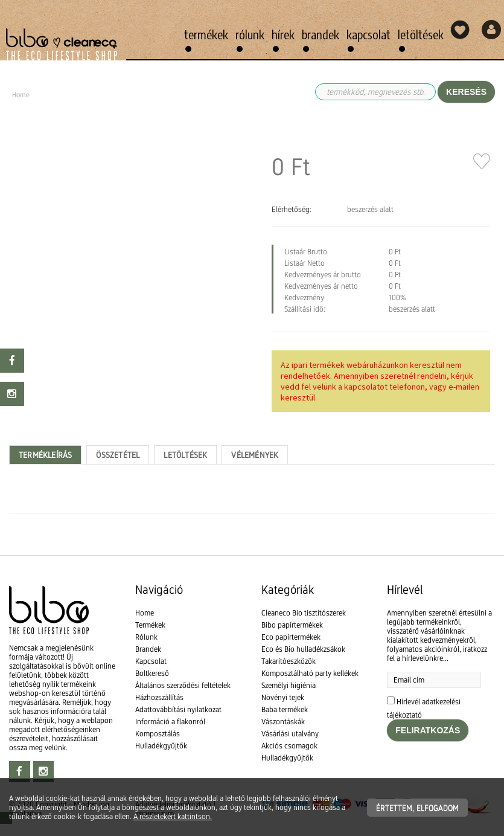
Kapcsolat (368, 34)
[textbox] (252, 540)
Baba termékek (285, 709)
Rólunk (250, 34)
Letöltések (421, 34)
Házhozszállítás (159, 697)
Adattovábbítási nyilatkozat (178, 709)
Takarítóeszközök (289, 661)
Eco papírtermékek (291, 637)
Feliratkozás (428, 730)
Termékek (206, 34)
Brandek (321, 34)
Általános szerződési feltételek (183, 685)
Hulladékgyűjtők (161, 746)
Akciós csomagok (289, 746)
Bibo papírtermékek (292, 625)
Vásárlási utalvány (290, 734)
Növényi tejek (283, 697)
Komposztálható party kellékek (310, 673)
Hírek (283, 34)
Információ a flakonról (170, 722)
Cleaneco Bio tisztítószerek (304, 613)
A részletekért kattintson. (173, 816)
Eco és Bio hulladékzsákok (303, 649)
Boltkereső (152, 673)
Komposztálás (158, 734)
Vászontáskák (283, 722)
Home (145, 613)
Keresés (466, 92)
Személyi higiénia (289, 685)
